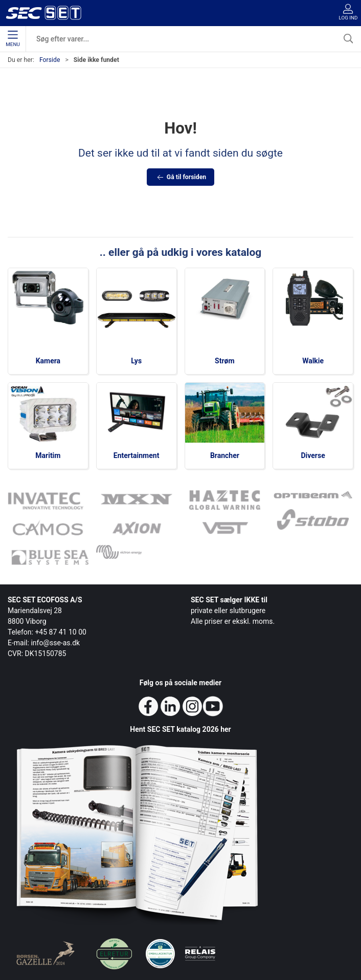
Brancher (225, 455)
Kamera (48, 361)
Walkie (313, 361)
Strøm (225, 361)
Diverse (313, 455)
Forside (50, 60)
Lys (136, 361)
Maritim (48, 455)
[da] (43, 13)
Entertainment (137, 455)
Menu (13, 39)
